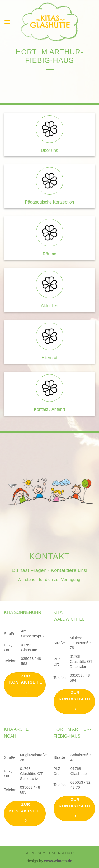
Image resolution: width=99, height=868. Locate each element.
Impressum (35, 853)
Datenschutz (62, 853)
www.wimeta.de (58, 861)
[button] (7, 22)
